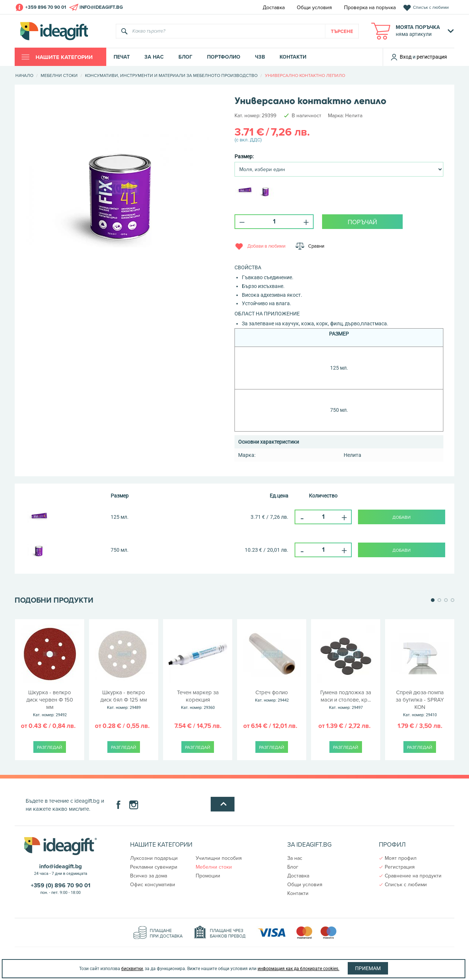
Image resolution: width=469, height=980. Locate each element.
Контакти (293, 57)
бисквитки (132, 969)
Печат (122, 57)
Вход (401, 57)
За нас (154, 57)
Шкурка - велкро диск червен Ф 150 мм (50, 703)
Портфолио (224, 57)
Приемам (368, 968)
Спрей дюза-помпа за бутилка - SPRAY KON (420, 703)
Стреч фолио (272, 696)
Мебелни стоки (59, 75)
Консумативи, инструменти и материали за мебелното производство (171, 75)
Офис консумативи (153, 884)
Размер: (244, 156)
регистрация (432, 57)
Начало (24, 75)
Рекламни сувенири (154, 867)
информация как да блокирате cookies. (298, 969)
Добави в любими (266, 245)
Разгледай (50, 747)
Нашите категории (63, 57)
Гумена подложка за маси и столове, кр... (346, 700)
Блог (185, 57)
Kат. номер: (248, 115)
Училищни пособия (219, 858)
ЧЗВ (260, 57)
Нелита (354, 115)
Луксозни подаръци (154, 858)
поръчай (362, 222)
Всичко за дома (149, 876)
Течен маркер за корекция (198, 700)
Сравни (318, 245)
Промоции (208, 876)
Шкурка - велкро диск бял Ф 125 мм (124, 700)
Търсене (342, 31)
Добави (402, 517)
